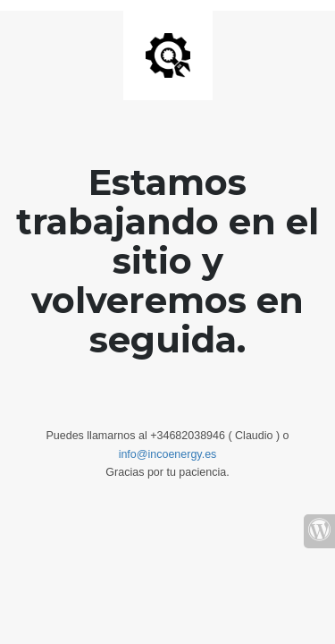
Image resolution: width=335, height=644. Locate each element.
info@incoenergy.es (168, 454)
